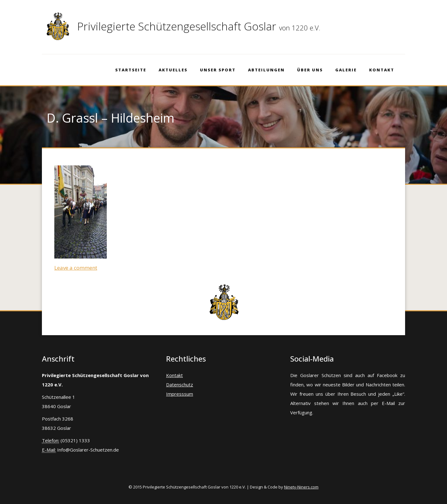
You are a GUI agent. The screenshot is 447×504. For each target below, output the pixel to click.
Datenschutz (180, 385)
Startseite (131, 70)
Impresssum (180, 394)
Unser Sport (218, 70)
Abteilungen (266, 70)
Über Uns (310, 70)
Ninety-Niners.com (301, 487)
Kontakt (382, 70)
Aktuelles (173, 70)
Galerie (346, 70)
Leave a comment (76, 268)
